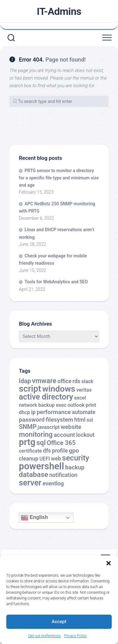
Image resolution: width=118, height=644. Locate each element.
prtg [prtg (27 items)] (27, 442)
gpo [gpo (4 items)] (74, 451)
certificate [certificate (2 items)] (30, 451)
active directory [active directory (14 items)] (46, 397)
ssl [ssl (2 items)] (90, 420)
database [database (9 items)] (34, 475)
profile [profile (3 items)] (60, 451)
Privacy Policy (75, 636)
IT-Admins (59, 11)
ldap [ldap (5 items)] (25, 381)
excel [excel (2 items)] (80, 398)
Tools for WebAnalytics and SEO (56, 282)
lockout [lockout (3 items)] (85, 435)
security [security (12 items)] (76, 458)
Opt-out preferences (44, 636)
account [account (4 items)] (65, 435)
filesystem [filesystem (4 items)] (59, 420)
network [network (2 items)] (28, 405)
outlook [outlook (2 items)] (76, 405)
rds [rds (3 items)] (76, 381)
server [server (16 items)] (30, 483)
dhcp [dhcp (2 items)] (24, 412)
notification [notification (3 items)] (63, 475)
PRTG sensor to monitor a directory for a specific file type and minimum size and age (59, 178)
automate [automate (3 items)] (84, 412)
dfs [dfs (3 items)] (47, 451)
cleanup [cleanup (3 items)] (29, 459)
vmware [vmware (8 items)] (44, 381)
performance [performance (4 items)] (54, 412)
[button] (109, 563)
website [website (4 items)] (71, 427)
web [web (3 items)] (56, 459)
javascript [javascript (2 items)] (49, 427)
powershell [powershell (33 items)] (42, 466)
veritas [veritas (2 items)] (84, 390)
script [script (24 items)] (30, 389)
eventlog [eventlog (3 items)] (53, 484)
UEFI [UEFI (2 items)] (45, 459)
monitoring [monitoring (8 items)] (36, 434)
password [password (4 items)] (32, 420)
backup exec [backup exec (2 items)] (52, 405)
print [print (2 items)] (91, 405)
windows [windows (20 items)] (59, 389)
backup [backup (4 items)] (75, 467)
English (34, 518)
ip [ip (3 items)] (33, 412)
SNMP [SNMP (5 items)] (28, 427)
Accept (59, 622)
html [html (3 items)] (80, 420)
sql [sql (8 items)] (41, 443)
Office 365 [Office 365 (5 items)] (61, 443)
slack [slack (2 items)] (87, 381)
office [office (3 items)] (64, 381)
